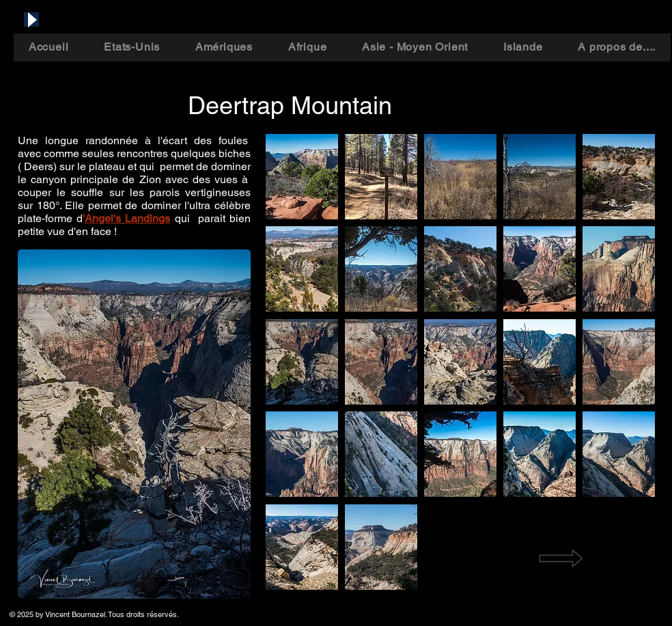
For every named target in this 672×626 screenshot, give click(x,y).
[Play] (31, 19)
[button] (302, 177)
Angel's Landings (127, 218)
